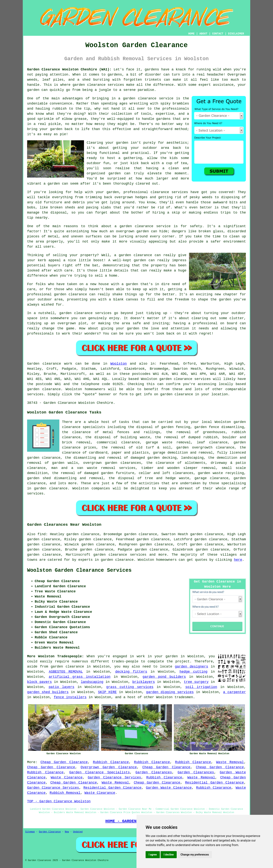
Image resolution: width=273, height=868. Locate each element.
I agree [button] (153, 855)
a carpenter (235, 692)
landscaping (92, 682)
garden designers (191, 667)
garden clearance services (120, 555)
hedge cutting (193, 672)
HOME (191, 34)
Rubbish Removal (65, 793)
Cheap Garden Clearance (64, 762)
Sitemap (30, 832)
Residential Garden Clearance (214, 783)
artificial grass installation (80, 677)
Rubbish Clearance (111, 762)
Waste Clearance (67, 778)
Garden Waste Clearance (169, 788)
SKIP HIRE (107, 692)
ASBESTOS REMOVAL (66, 672)
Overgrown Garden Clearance (109, 767)
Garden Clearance (50, 832)
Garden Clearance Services (115, 778)
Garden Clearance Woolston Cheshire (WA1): (69, 69)
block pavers (39, 682)
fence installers (70, 697)
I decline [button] (169, 855)
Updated (78, 832)
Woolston (118, 364)
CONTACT (218, 34)
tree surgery (196, 682)
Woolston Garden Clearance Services (79, 570)
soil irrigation (201, 687)
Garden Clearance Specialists (99, 772)
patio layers (62, 687)
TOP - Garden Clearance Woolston (59, 801)
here (238, 560)
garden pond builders (164, 677)
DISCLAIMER (236, 34)
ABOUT (203, 34)
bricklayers (144, 682)
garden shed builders (48, 692)
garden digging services (170, 692)
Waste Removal (230, 762)
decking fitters (131, 672)
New (67, 832)
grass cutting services (130, 687)
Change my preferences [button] (195, 855)
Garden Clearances (154, 772)
